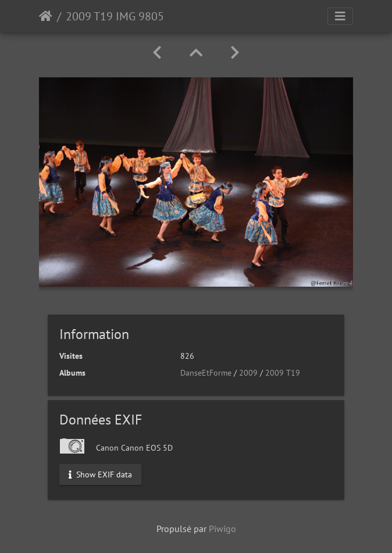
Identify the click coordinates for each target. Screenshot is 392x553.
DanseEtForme (206, 373)
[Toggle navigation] (340, 16)
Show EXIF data (100, 474)
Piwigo (222, 529)
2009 (248, 373)
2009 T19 (283, 373)
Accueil (46, 16)
